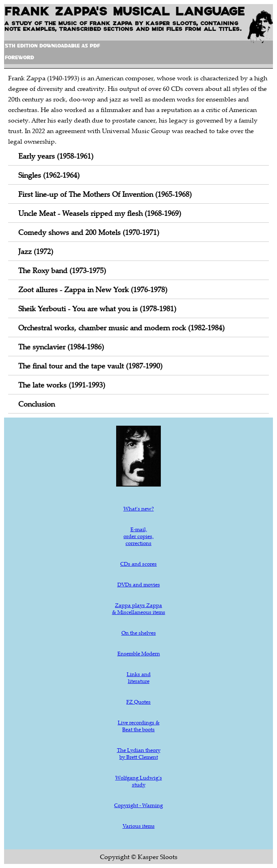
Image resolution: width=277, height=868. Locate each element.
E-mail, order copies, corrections (138, 536)
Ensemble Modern (139, 653)
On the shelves (139, 633)
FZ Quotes (138, 702)
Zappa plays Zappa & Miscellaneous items (139, 608)
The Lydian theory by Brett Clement (139, 753)
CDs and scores (138, 564)
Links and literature (139, 677)
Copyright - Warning (138, 805)
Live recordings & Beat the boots (139, 726)
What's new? (139, 508)
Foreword (19, 58)
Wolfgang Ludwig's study (139, 781)
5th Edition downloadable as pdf (52, 46)
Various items (139, 826)
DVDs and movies (139, 584)
